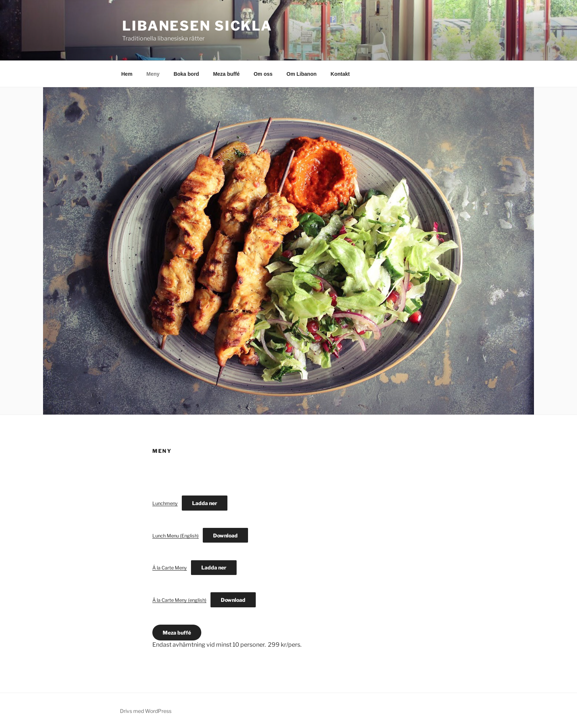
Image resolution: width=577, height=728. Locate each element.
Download (225, 535)
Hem (127, 74)
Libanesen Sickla (197, 26)
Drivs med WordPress (146, 711)
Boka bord (186, 74)
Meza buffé (226, 74)
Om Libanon (302, 74)
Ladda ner (205, 503)
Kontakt (340, 74)
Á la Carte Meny (170, 568)
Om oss (263, 74)
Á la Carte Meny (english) (179, 600)
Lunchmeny (165, 503)
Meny (153, 74)
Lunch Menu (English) (176, 536)
